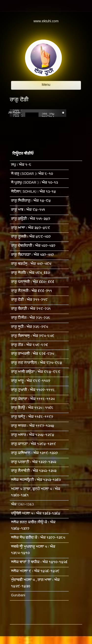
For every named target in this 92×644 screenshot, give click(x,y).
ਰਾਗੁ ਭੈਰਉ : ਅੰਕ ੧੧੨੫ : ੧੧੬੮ (32, 408)
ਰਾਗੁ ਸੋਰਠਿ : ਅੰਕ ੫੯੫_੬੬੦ (30, 273)
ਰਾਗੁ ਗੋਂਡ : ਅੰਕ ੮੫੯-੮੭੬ (29, 345)
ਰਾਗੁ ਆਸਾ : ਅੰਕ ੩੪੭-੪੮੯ (31, 228)
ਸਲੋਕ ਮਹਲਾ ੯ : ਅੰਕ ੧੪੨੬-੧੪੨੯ (35, 572)
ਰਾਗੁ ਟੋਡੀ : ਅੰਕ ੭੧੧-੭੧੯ (29, 300)
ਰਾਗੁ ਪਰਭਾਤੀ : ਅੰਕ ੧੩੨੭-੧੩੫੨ (34, 462)
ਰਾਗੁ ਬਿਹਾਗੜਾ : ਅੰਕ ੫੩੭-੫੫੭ (33, 255)
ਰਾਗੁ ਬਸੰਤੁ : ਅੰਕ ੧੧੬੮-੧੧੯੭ (32, 417)
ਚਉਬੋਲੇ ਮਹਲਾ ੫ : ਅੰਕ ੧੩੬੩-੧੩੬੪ (36, 514)
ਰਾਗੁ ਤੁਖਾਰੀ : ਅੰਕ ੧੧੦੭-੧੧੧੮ (33, 390)
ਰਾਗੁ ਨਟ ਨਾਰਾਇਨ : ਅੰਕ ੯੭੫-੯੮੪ (37, 363)
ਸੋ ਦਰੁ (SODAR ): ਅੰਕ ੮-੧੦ (32, 174)
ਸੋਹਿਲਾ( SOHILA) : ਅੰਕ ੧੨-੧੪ (33, 192)
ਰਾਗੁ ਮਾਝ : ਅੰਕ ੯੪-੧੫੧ (28, 210)
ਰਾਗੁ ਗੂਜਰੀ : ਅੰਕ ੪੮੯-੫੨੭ (31, 237)
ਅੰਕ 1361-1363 (22, 505)
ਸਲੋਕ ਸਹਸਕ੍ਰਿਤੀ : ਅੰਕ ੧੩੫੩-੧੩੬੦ (36, 480)
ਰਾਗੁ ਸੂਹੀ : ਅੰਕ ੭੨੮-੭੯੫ (29, 327)
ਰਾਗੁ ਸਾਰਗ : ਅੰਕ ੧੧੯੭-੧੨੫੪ (33, 426)
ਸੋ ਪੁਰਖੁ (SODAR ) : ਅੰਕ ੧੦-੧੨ (34, 183)
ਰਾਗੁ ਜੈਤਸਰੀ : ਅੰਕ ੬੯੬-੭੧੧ (32, 291)
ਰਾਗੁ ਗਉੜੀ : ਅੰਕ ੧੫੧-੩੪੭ (31, 219)
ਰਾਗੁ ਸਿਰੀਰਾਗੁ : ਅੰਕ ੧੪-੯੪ (31, 201)
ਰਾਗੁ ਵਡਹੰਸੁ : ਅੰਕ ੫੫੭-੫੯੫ (31, 264)
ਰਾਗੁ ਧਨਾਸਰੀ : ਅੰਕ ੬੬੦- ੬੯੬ (33, 282)
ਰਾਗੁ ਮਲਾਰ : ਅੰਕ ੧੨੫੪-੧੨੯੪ (33, 435)
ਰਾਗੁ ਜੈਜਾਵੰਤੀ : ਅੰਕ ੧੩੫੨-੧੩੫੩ (34, 471)
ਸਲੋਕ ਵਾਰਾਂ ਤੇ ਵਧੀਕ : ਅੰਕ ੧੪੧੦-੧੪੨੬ (39, 562)
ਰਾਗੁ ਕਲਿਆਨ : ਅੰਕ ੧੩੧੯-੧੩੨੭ (34, 453)
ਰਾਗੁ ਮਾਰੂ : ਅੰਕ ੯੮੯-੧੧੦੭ (31, 381)
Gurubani (18, 596)
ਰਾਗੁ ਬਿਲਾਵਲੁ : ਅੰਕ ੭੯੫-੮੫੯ (33, 336)
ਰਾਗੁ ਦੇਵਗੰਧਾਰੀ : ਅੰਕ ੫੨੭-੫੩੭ (33, 246)
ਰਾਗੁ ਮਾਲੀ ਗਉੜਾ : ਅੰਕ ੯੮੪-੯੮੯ (36, 372)
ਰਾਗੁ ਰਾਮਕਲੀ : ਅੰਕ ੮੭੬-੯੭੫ (33, 354)
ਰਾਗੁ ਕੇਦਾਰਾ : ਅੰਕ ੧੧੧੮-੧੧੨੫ (33, 399)
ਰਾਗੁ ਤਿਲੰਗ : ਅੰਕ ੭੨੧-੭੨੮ (31, 318)
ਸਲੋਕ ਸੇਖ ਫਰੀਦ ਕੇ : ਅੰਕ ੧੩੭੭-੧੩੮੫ (38, 538)
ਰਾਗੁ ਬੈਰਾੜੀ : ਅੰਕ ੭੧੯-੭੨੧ (31, 309)
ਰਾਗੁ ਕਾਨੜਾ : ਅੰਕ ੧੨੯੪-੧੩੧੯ (33, 444)
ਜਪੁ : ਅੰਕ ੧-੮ (21, 165)
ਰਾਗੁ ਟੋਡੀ (19, 100)
